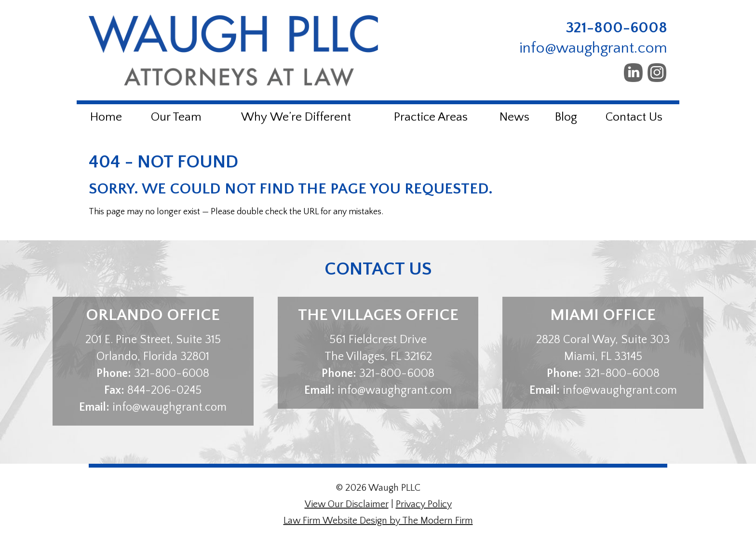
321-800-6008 (617, 28)
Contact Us (634, 117)
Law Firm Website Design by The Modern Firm (378, 521)
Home (106, 117)
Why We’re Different (296, 117)
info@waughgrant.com (593, 48)
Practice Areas (431, 117)
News (514, 117)
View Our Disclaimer (347, 504)
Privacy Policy (424, 504)
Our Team (176, 117)
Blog (566, 117)
